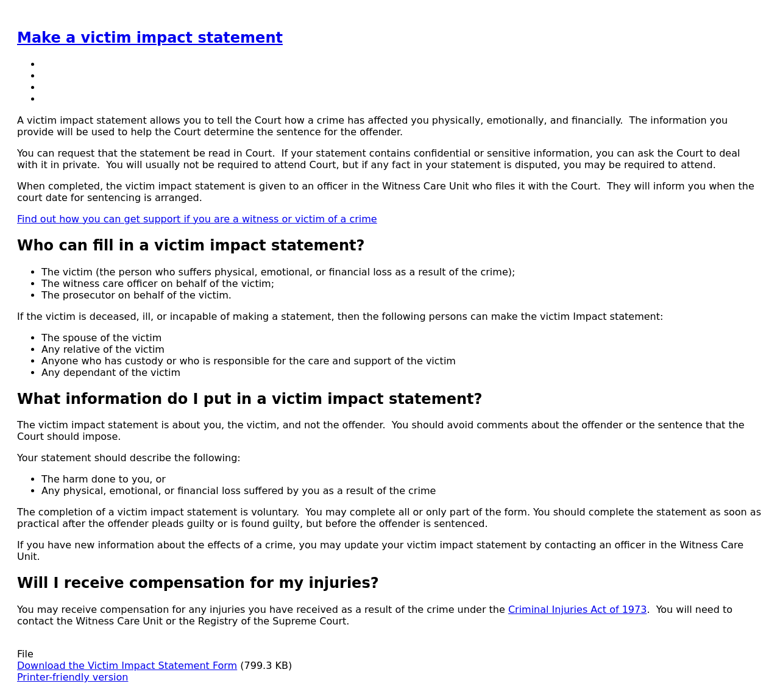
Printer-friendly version (73, 677)
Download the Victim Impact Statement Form (127, 666)
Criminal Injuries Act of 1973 (577, 610)
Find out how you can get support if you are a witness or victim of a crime (197, 219)
